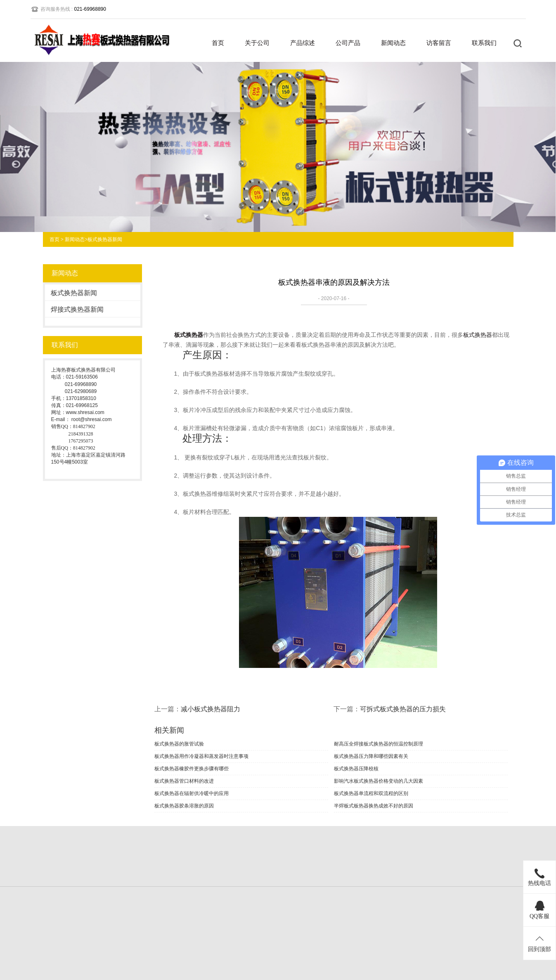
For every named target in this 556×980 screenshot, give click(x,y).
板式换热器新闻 (105, 239)
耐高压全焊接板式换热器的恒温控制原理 (379, 744)
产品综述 (303, 43)
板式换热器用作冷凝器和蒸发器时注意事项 (201, 756)
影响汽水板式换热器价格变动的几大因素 (379, 781)
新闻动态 (393, 43)
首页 (218, 43)
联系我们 (484, 43)
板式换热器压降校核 (356, 769)
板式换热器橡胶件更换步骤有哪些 (192, 769)
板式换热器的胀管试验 (179, 744)
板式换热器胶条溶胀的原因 (184, 806)
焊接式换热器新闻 (77, 309)
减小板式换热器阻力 (211, 709)
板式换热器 (189, 335)
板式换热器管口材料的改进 (184, 781)
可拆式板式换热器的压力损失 (403, 709)
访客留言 (439, 43)
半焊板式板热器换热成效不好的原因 (374, 806)
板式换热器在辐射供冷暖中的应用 (192, 793)
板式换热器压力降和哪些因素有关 (371, 756)
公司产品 (348, 43)
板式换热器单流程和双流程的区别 (371, 793)
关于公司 (257, 43)
